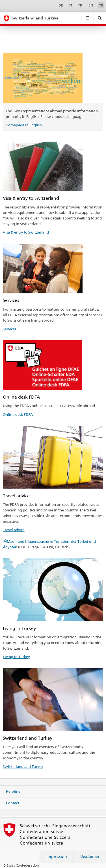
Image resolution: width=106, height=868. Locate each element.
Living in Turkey (16, 657)
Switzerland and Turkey (23, 766)
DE (61, 5)
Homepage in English (24, 125)
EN (91, 5)
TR (101, 5)
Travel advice (14, 530)
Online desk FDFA (18, 414)
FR (80, 5)
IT (71, 5)
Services (9, 329)
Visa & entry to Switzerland (26, 232)
